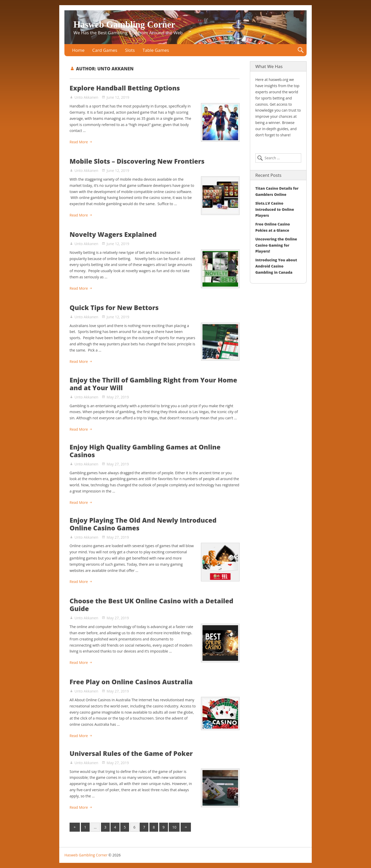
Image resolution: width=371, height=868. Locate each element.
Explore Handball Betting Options (125, 88)
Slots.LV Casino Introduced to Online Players (275, 209)
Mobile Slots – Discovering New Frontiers (137, 161)
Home (78, 50)
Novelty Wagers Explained (113, 234)
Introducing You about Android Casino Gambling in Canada (276, 266)
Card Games (105, 50)
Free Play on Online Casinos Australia (131, 682)
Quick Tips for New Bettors (114, 307)
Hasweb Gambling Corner (124, 25)
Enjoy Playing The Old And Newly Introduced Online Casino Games (143, 524)
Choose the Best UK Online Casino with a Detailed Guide (151, 605)
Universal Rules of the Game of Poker (131, 753)
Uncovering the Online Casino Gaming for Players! (276, 245)
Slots (130, 50)
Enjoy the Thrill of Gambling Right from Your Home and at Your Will (153, 384)
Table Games (156, 50)
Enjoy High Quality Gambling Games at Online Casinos (145, 451)
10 (174, 827)
